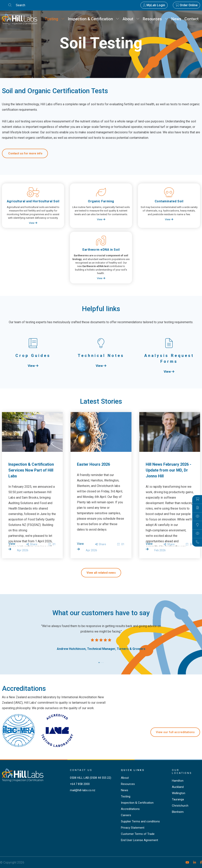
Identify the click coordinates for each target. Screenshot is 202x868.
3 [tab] (103, 662)
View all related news (101, 573)
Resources (156, 19)
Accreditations (130, 809)
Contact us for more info (25, 153)
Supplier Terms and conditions (140, 821)
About (131, 19)
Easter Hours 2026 (93, 464)
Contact (191, 19)
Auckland (178, 787)
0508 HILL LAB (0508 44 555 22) (91, 778)
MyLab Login (154, 5)
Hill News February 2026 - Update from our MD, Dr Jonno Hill (168, 470)
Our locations (182, 772)
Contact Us (81, 770)
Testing (55, 19)
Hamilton (178, 781)
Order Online (186, 5)
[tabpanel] (101, 638)
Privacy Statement (133, 828)
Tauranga (178, 799)
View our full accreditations (175, 732)
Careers (126, 815)
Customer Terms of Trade (138, 834)
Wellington (179, 793)
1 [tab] (99, 662)
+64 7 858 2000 (80, 784)
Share (32, 544)
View (33, 223)
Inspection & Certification (94, 19)
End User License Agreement (139, 840)
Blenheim (178, 812)
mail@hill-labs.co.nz (83, 790)
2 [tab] (101, 662)
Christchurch (180, 806)
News (176, 19)
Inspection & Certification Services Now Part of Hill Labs (31, 470)
